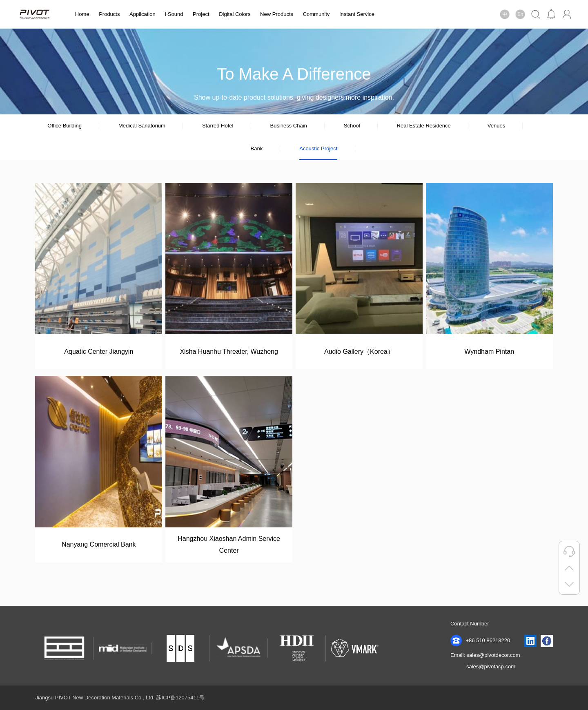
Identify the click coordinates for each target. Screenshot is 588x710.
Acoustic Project (318, 148)
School (352, 126)
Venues (496, 126)
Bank (257, 148)
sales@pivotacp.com (491, 666)
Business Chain (288, 126)
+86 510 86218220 (480, 641)
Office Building (65, 126)
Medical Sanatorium (142, 126)
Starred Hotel (218, 126)
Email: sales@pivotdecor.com (485, 655)
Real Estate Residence (424, 126)
